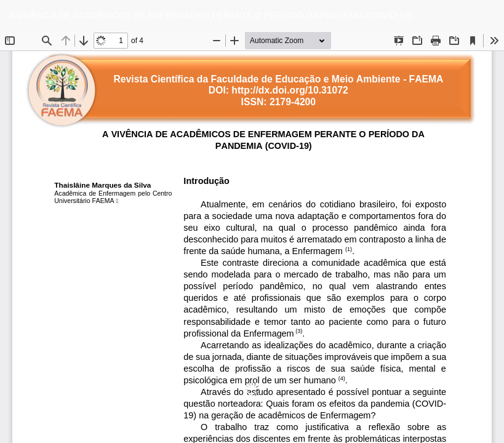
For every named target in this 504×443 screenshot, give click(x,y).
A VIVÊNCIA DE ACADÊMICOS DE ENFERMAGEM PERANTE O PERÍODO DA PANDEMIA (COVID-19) (210, 15)
